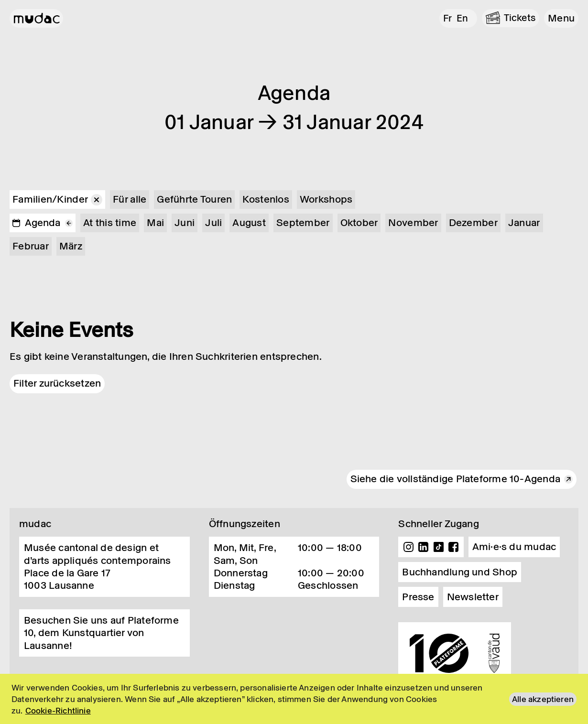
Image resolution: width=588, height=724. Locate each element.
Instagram (408, 547)
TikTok (439, 547)
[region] (294, 699)
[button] (561, 18)
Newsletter (473, 597)
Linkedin (424, 547)
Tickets (519, 18)
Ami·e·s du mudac (514, 547)
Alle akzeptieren (543, 699)
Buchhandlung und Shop (460, 572)
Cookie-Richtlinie (58, 711)
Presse (418, 597)
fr (445, 18)
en (461, 18)
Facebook (454, 547)
